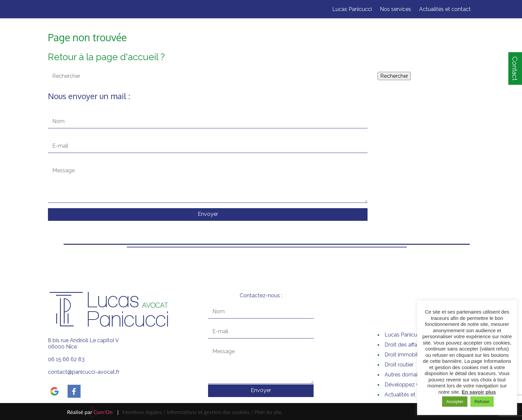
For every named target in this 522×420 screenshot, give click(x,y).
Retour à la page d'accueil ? (106, 57)
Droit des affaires (405, 345)
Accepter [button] (455, 402)
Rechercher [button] (394, 76)
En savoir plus (479, 392)
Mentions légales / (144, 412)
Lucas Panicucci (352, 9)
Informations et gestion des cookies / (210, 412)
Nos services (395, 9)
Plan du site (267, 412)
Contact (515, 69)
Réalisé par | (93, 412)
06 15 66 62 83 (66, 359)
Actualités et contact (445, 9)
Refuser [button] (482, 402)
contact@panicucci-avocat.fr (84, 372)
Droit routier (399, 365)
